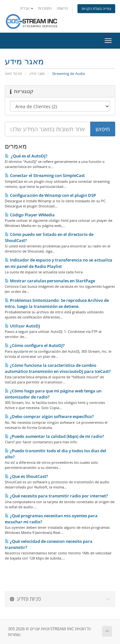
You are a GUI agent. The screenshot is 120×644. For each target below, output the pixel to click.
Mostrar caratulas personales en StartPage (50, 281)
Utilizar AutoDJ (22, 326)
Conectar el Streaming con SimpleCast (45, 175)
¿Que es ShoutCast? (26, 476)
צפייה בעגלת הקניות (96, 8)
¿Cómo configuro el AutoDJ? (35, 345)
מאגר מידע (37, 73)
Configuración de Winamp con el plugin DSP (50, 195)
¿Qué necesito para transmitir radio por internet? (56, 496)
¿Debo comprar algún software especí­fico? (49, 416)
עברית (27, 8)
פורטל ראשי (13, 73)
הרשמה (62, 8)
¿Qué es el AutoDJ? (26, 156)
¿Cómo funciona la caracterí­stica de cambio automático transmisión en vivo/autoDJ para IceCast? (58, 368)
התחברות (45, 8)
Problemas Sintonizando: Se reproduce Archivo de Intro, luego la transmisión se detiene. (57, 303)
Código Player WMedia (30, 215)
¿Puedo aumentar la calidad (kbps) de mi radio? (54, 436)
